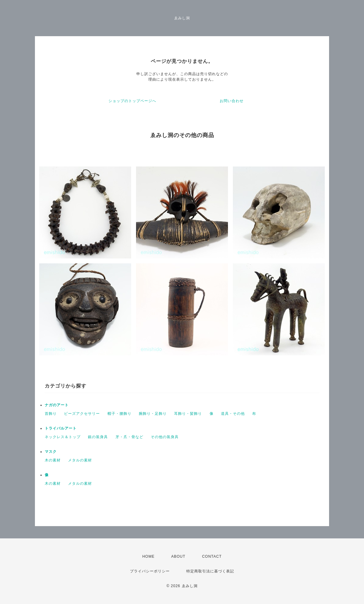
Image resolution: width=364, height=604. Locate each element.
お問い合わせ (232, 101)
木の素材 (53, 460)
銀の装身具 (98, 437)
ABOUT (178, 556)
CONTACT (212, 556)
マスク (51, 452)
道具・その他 (233, 414)
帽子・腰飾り (119, 414)
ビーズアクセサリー (82, 414)
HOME (148, 556)
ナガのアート (57, 405)
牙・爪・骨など (129, 437)
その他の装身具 (165, 437)
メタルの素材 (80, 460)
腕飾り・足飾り (153, 414)
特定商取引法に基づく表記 (210, 571)
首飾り (51, 414)
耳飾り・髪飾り (188, 414)
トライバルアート (61, 428)
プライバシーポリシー (150, 571)
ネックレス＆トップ (63, 437)
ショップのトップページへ (132, 101)
